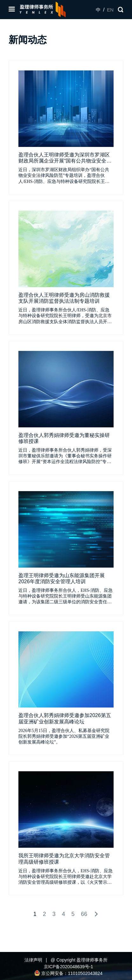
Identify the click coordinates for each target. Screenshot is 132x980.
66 (84, 914)
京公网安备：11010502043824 (68, 973)
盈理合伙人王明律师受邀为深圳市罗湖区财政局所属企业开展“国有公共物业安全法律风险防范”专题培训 (65, 161)
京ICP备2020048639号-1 (69, 967)
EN (110, 10)
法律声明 (33, 960)
